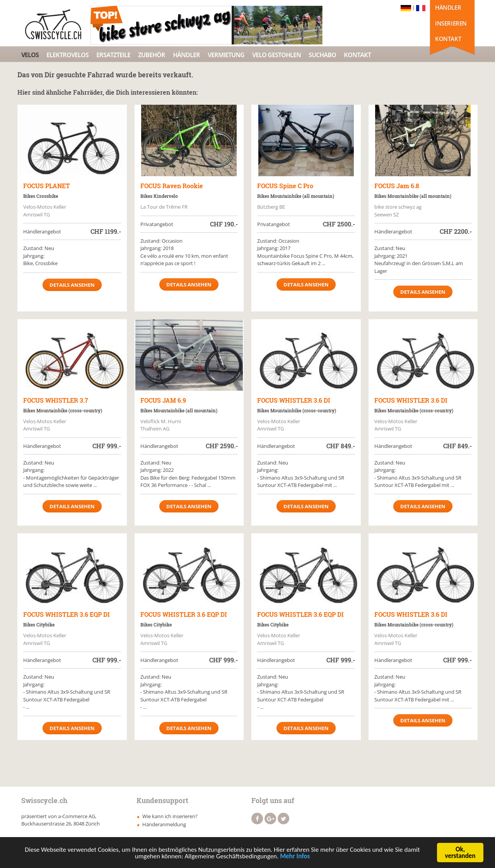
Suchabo (322, 55)
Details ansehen (72, 285)
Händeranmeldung (164, 824)
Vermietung (226, 55)
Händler (448, 7)
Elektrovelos (67, 55)
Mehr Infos (295, 857)
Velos (30, 55)
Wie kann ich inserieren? (170, 816)
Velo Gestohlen (277, 55)
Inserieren (451, 23)
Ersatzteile (113, 55)
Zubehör (152, 55)
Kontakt (448, 39)
